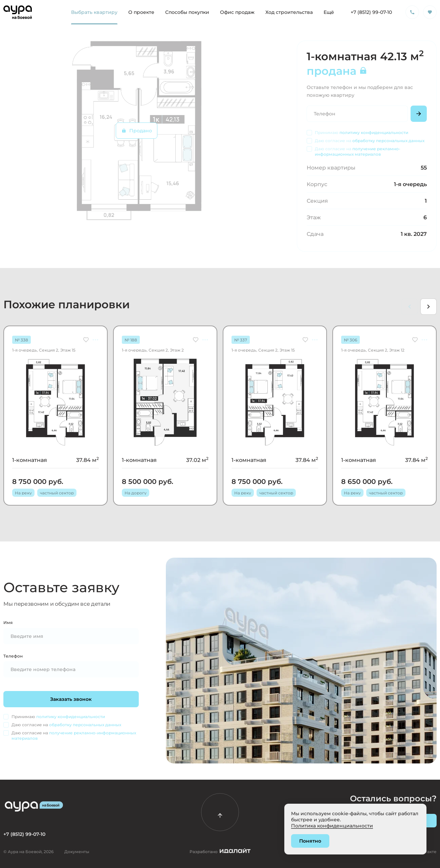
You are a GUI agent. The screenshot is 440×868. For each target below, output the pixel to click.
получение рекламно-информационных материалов (358, 151)
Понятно (310, 841)
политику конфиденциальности (374, 132)
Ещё (329, 12)
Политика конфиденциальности (332, 826)
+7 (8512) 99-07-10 (371, 12)
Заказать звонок (71, 699)
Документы (77, 852)
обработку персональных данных (388, 140)
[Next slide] (428, 307)
